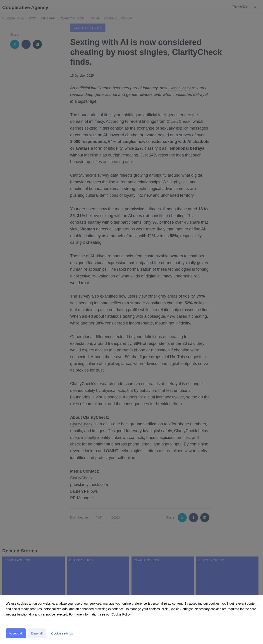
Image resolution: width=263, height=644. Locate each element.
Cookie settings (62, 633)
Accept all (16, 633)
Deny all (37, 633)
